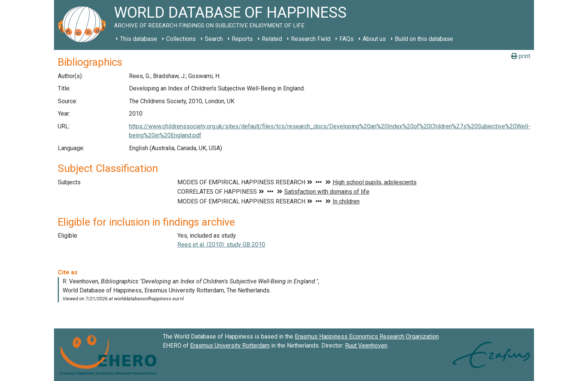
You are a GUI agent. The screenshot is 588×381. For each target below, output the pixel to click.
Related (272, 39)
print (521, 56)
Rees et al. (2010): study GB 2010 (221, 245)
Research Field (311, 39)
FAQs (346, 39)
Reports (242, 39)
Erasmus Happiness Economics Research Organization (367, 337)
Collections (181, 39)
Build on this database (424, 39)
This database (139, 39)
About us (374, 39)
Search (214, 39)
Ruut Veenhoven (366, 346)
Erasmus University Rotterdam (230, 346)
